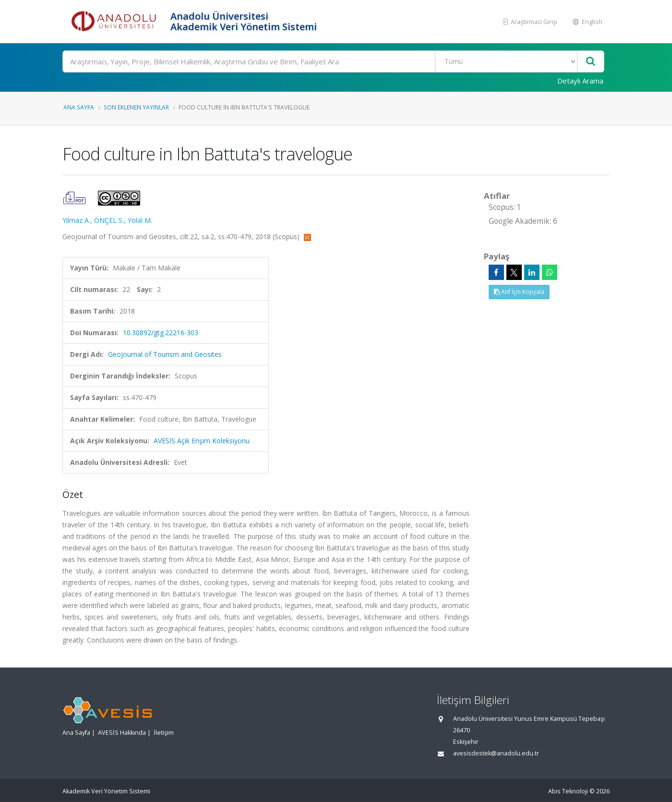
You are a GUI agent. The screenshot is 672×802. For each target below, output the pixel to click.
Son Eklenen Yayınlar (136, 107)
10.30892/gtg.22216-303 (161, 333)
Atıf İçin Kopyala (519, 292)
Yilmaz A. (76, 220)
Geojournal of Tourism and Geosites (165, 354)
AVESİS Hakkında (122, 733)
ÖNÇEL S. (109, 220)
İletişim (164, 733)
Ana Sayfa (79, 107)
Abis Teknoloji (568, 791)
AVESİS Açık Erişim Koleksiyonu (202, 441)
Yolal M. (140, 220)
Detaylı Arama (580, 81)
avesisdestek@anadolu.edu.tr (496, 753)
